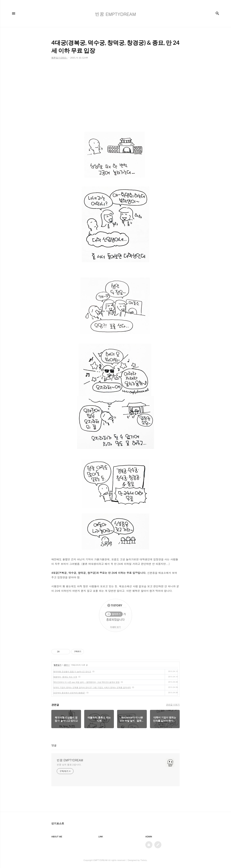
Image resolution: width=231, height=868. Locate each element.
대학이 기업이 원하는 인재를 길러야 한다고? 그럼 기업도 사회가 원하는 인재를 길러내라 (92, 687)
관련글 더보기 (173, 705)
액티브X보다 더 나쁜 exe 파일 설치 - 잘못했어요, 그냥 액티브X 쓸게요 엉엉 (86, 682)
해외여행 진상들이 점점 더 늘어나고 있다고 (72, 671)
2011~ (67, 665)
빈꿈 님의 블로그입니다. (69, 765)
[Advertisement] (116, 91)
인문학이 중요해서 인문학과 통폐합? (69, 693)
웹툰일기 (58, 665)
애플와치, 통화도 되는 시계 (65, 677)
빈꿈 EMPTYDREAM (70, 760)
